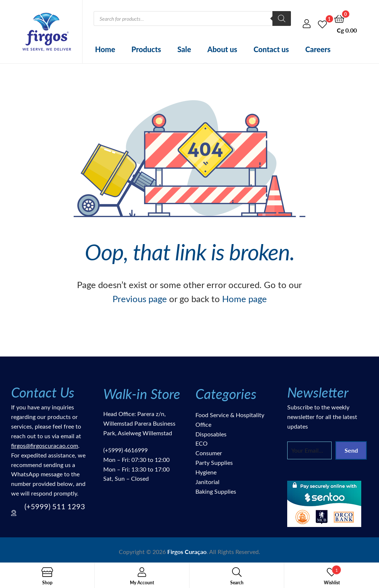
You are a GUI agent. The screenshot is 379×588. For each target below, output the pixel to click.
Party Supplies (214, 462)
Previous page (140, 298)
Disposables (211, 434)
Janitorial (207, 482)
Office (203, 424)
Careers (318, 49)
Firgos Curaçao (187, 552)
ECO (202, 443)
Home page (244, 298)
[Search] (282, 18)
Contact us (271, 49)
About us (222, 49)
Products (146, 49)
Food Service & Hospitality (230, 415)
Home (105, 49)
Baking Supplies (216, 491)
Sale (184, 49)
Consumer (209, 453)
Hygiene (206, 472)
